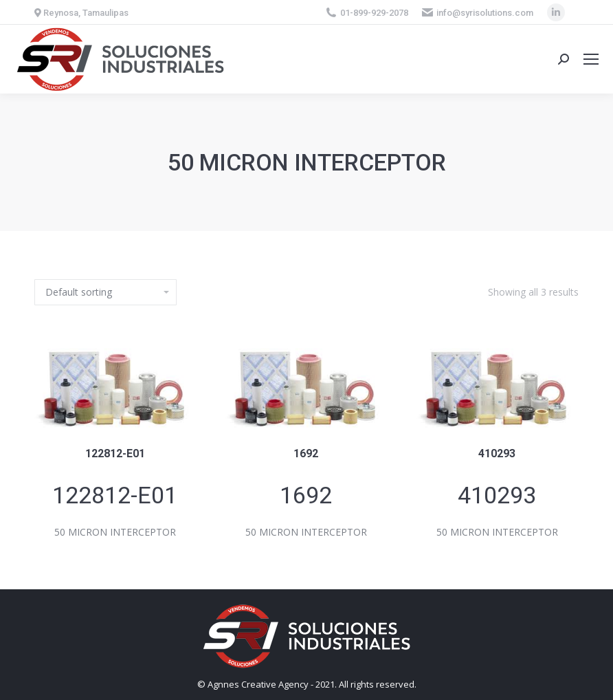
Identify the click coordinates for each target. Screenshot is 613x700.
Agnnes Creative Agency (258, 684)
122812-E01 (115, 453)
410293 (497, 453)
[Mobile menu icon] (591, 59)
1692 (306, 453)
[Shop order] (105, 292)
